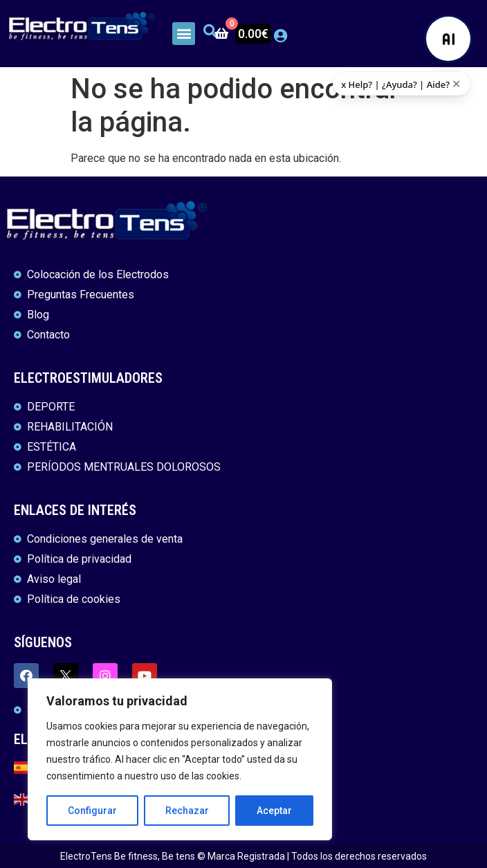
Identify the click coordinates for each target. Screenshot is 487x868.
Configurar (92, 811)
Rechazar (187, 811)
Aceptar (274, 811)
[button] (184, 34)
